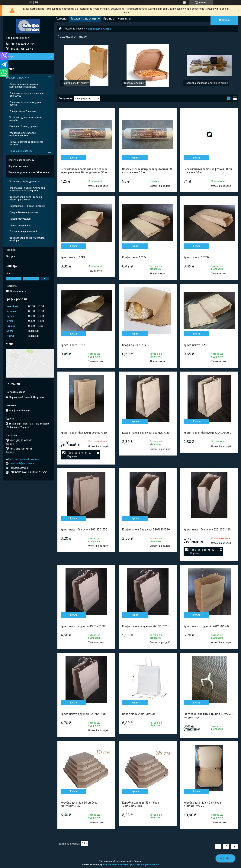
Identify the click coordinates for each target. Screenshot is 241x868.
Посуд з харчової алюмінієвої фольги (27, 143)
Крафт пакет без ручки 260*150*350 (84, 530)
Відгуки (10, 256)
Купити (74, 158)
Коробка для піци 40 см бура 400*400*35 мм (202, 804)
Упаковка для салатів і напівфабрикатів (23, 134)
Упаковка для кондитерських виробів (26, 119)
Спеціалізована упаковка (24, 212)
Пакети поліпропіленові (23, 232)
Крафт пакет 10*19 (73, 257)
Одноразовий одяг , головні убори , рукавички (26, 198)
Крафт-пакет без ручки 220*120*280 (207, 433)
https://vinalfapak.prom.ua (24, 459)
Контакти (124, 19)
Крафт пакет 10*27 (134, 257)
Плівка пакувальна (20, 225)
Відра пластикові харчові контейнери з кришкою (24, 85)
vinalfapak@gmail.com (22, 463)
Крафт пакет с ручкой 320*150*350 (206, 626)
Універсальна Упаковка (23, 111)
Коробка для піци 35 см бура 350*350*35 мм (141, 804)
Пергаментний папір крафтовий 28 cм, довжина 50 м (208, 171)
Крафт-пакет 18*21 (73, 345)
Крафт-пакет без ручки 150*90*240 (84, 433)
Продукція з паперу (21, 151)
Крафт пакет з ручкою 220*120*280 (84, 714)
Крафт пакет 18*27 (134, 345)
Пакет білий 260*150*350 (138, 714)
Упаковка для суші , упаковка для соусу (27, 94)
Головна (61, 19)
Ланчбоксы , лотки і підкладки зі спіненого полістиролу (27, 189)
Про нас (109, 19)
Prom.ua (138, 861)
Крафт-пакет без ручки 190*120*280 (146, 433)
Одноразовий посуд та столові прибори (27, 239)
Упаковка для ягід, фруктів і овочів (26, 103)
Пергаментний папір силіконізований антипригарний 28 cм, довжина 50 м (84, 171)
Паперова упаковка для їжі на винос (206, 83)
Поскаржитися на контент (116, 864)
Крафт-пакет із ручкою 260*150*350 (146, 626)
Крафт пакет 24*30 (196, 345)
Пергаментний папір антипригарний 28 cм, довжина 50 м (147, 171)
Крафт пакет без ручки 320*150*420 (207, 530)
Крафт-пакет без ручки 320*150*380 (146, 530)
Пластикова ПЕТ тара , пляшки (27, 206)
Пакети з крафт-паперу (75, 83)
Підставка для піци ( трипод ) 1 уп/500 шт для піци (208, 716)
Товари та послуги (83, 19)
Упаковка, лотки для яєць (25, 182)
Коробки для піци (134, 83)
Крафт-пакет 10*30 (196, 257)
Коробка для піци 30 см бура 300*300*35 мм (79, 804)
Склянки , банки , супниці (24, 127)
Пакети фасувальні (20, 219)
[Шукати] (50, 56)
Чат (225, 858)
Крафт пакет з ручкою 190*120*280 (84, 626)
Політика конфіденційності (145, 864)
